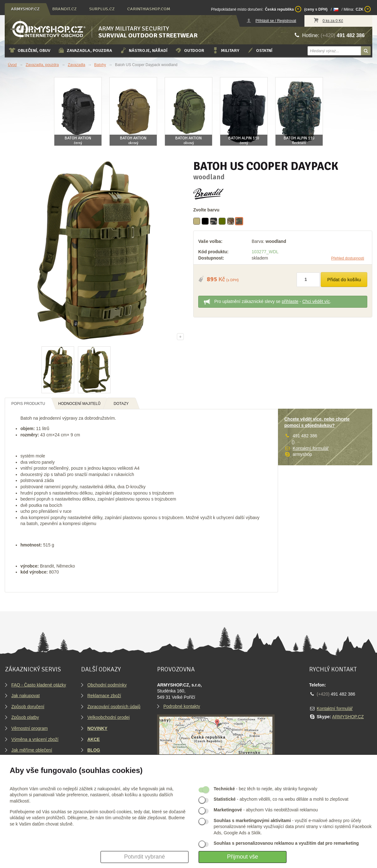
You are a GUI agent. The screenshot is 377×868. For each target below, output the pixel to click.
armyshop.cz (25, 9)
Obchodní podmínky (107, 685)
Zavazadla (76, 65)
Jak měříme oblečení (32, 750)
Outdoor (190, 50)
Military (226, 50)
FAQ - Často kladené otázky (39, 685)
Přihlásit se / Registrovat (276, 21)
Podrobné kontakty (182, 706)
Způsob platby (25, 717)
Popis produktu (28, 404)
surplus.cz (102, 9)
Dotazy (121, 404)
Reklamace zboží (104, 696)
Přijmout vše (242, 857)
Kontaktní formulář (311, 448)
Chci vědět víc (316, 301)
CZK (363, 9)
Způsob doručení (28, 707)
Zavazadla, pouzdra (85, 50)
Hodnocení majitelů (79, 404)
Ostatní (260, 50)
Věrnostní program (30, 728)
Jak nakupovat (25, 696)
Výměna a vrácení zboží (35, 739)
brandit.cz (64, 9)
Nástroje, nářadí (144, 50)
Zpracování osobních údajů (114, 707)
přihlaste (290, 301)
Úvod (12, 65)
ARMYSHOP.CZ (348, 717)
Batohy (100, 65)
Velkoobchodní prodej (109, 717)
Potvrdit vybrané (145, 857)
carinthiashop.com (149, 9)
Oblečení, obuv (29, 50)
